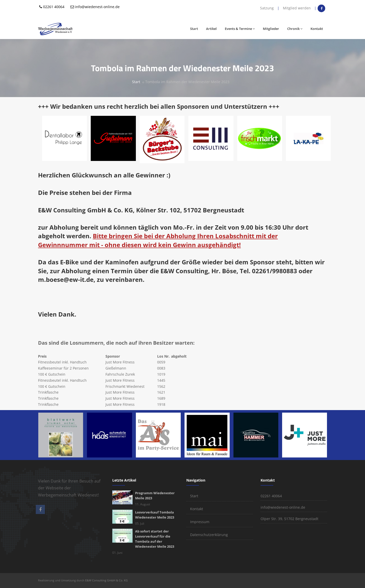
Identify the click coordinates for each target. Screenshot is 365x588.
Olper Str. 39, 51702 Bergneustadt (289, 519)
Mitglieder (271, 29)
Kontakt (317, 29)
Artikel (211, 29)
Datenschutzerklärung (209, 535)
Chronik (295, 29)
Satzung (267, 8)
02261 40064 (54, 7)
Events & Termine (240, 29)
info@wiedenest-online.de (97, 7)
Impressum (200, 522)
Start (194, 29)
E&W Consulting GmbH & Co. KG (106, 580)
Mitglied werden (297, 8)
